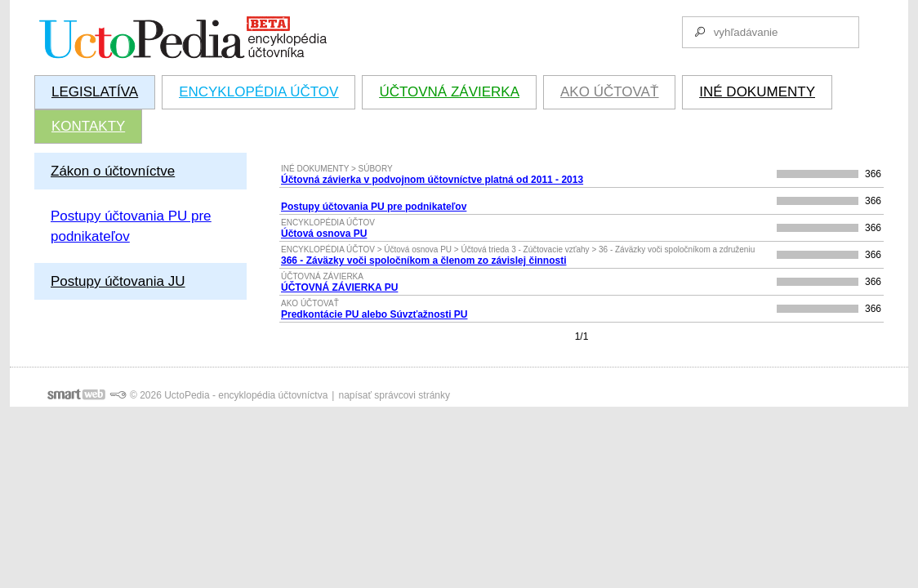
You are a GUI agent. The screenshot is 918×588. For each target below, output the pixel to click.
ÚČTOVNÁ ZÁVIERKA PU (339, 287)
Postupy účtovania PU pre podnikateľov (374, 207)
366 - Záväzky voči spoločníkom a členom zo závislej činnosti (423, 261)
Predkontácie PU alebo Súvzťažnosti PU (374, 314)
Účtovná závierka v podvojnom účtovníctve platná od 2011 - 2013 (432, 180)
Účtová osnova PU (324, 234)
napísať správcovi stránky (394, 395)
